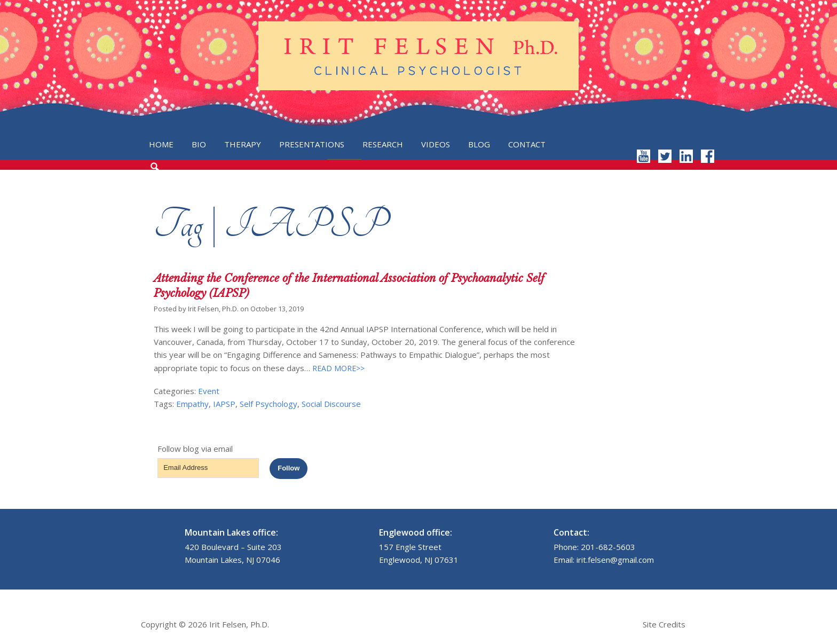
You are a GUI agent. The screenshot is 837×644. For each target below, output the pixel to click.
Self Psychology (269, 404)
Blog (479, 144)
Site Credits (664, 624)
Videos (436, 144)
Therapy (243, 144)
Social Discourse (331, 404)
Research (383, 144)
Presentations (312, 144)
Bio (199, 144)
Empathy (192, 404)
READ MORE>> (337, 368)
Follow (289, 468)
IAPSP (224, 404)
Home (161, 144)
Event (209, 391)
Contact (527, 144)
